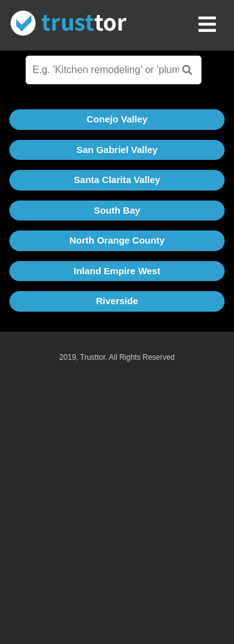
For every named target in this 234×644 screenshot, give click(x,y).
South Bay (117, 210)
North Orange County (117, 240)
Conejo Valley (117, 119)
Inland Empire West (117, 271)
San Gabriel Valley (117, 150)
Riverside (117, 301)
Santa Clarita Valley (117, 180)
